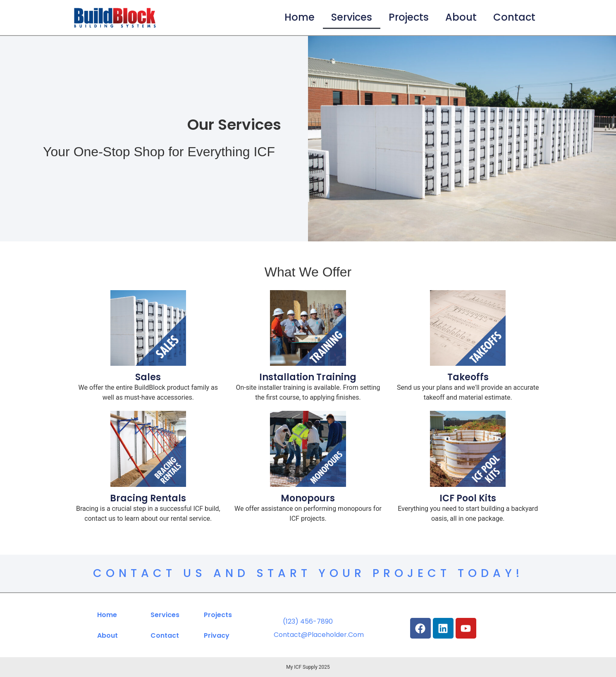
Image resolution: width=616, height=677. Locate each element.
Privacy (217, 635)
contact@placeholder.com (319, 635)
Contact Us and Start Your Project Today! (308, 573)
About (461, 17)
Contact (514, 17)
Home (300, 17)
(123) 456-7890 (308, 621)
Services (352, 17)
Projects (409, 17)
